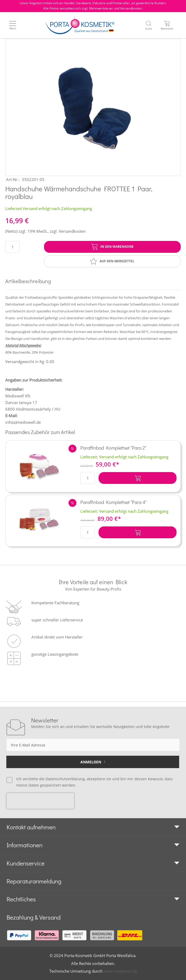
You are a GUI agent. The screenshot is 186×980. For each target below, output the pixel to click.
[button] (72, 449)
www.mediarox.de (120, 971)
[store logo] (80, 25)
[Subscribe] (93, 762)
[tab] (93, 827)
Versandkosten (72, 231)
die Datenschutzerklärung (62, 779)
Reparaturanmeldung (34, 881)
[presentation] (40, 801)
